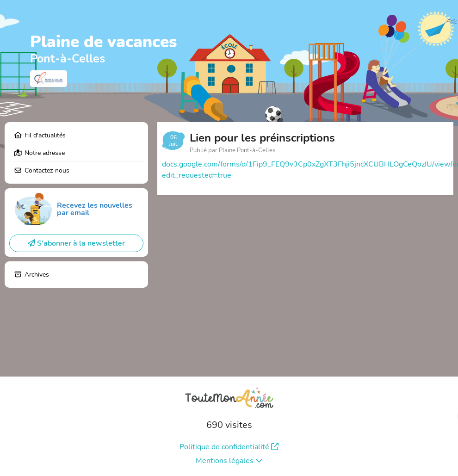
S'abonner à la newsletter (76, 243)
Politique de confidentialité (229, 447)
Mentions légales (229, 461)
